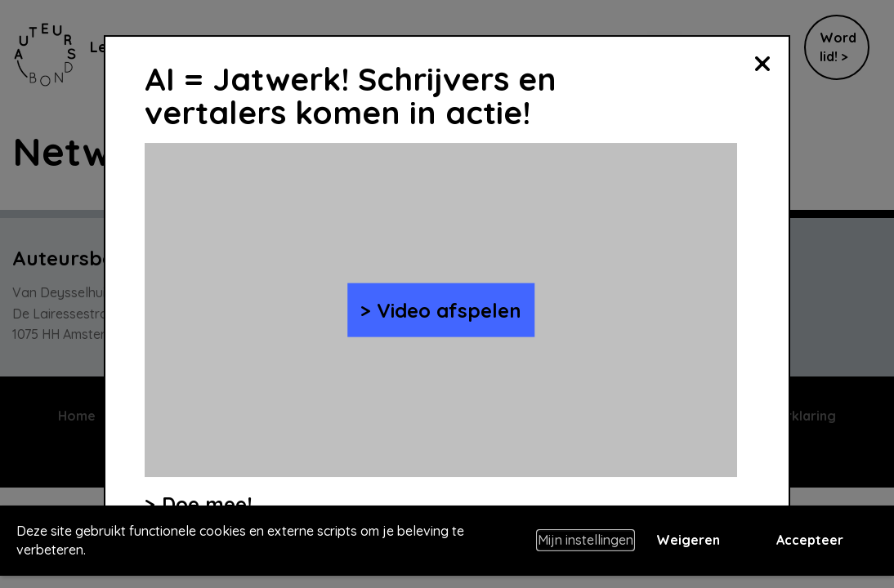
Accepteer (810, 540)
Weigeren (688, 540)
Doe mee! (207, 504)
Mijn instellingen (586, 540)
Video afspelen (449, 310)
